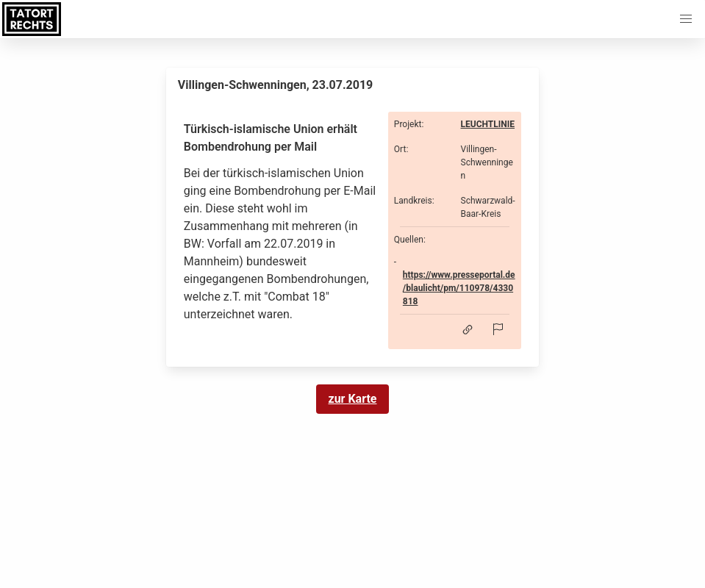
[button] (686, 19)
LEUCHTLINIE (488, 124)
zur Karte (353, 399)
